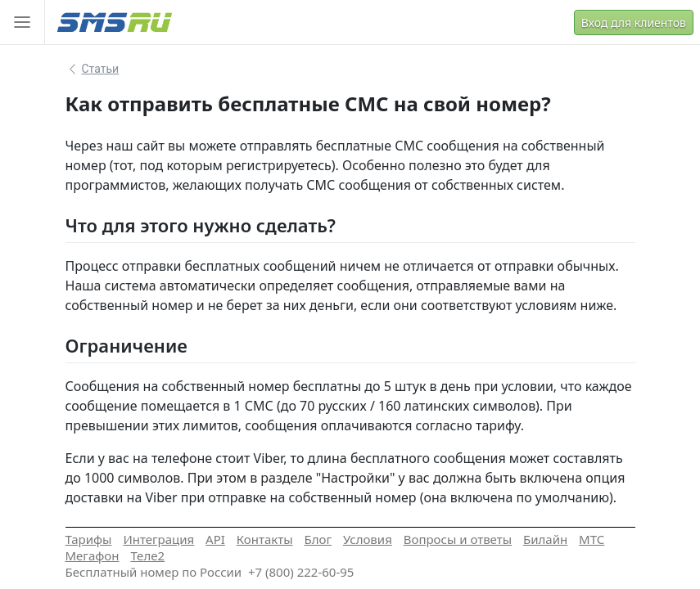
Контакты (265, 539)
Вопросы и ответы (458, 539)
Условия (368, 539)
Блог (318, 539)
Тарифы (89, 539)
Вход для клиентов (634, 22)
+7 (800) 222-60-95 (301, 572)
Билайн (545, 539)
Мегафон (93, 555)
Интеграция (158, 539)
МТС (592, 539)
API (215, 539)
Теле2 (147, 555)
